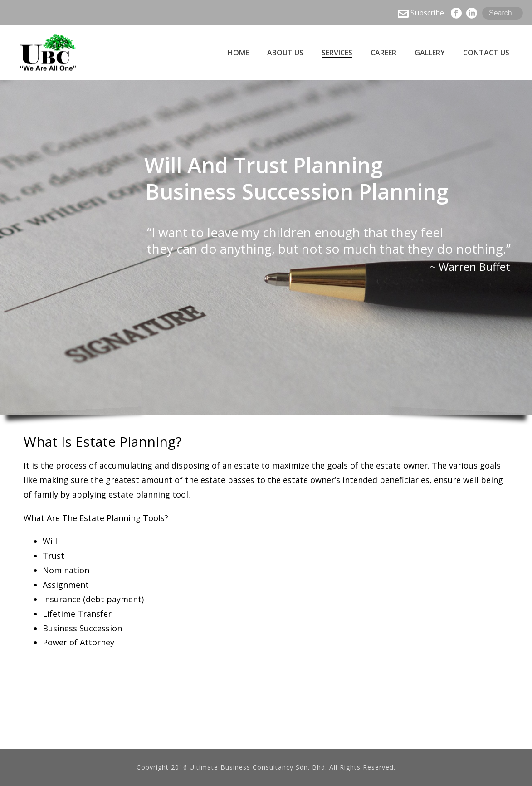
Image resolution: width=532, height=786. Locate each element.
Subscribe (421, 13)
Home (238, 53)
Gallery (430, 53)
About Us (285, 53)
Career (383, 53)
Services (337, 53)
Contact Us (486, 53)
